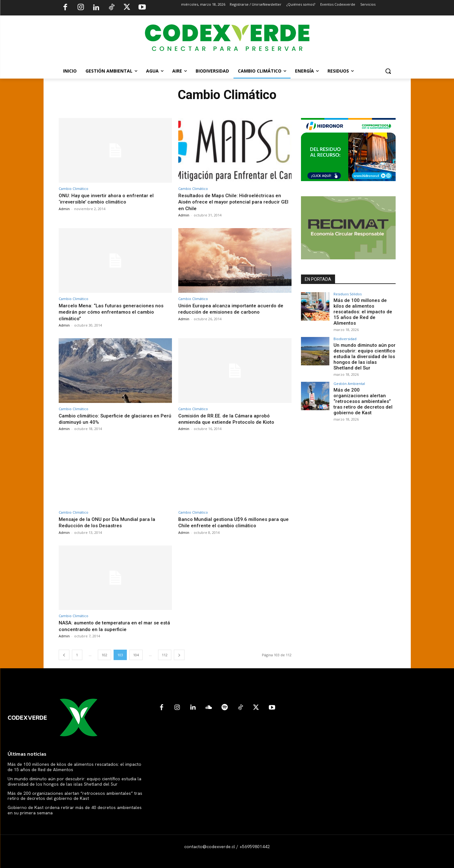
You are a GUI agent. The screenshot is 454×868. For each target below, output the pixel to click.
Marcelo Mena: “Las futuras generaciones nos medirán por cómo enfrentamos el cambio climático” (114, 312)
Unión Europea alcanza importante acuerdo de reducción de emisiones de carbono (234, 309)
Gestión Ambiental (349, 374)
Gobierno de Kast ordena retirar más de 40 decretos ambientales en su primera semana (75, 810)
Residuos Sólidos (348, 294)
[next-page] (179, 655)
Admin (64, 209)
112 (165, 655)
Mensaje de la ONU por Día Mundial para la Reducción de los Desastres (109, 522)
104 (136, 655)
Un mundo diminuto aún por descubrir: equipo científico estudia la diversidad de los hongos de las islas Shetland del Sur (363, 348)
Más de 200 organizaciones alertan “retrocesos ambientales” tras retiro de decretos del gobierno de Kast (362, 391)
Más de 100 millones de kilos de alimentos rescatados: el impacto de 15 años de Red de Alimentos (364, 308)
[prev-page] (64, 655)
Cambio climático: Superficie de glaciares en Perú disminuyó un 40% (112, 419)
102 (104, 655)
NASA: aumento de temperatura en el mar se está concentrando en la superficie (113, 626)
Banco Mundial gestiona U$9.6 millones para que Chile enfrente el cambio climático (232, 522)
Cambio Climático (74, 189)
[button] (388, 71)
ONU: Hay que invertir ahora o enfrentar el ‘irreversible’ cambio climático (109, 198)
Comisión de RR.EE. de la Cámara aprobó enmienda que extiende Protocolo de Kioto (230, 419)
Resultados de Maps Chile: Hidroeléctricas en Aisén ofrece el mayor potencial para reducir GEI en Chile (233, 202)
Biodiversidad (345, 332)
